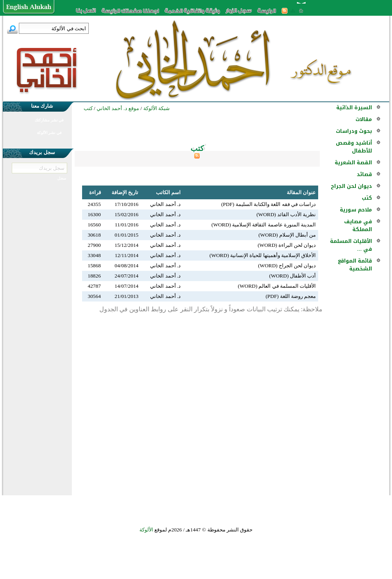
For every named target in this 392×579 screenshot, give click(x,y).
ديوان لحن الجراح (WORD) (287, 266)
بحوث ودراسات (354, 131)
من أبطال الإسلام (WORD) (287, 235)
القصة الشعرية (353, 163)
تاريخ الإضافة (125, 192)
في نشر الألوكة (49, 133)
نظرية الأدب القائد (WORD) (286, 214)
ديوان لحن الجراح (351, 186)
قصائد (364, 174)
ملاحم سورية (356, 210)
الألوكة (146, 530)
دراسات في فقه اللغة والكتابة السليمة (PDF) (268, 204)
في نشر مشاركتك (49, 120)
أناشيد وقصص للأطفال (354, 147)
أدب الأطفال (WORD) (292, 276)
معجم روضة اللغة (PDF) (291, 296)
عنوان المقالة (301, 192)
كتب (367, 198)
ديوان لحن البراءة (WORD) (287, 245)
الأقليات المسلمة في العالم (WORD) (277, 286)
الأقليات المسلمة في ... (351, 245)
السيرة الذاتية (354, 108)
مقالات (364, 119)
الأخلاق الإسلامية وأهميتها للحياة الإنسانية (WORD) (263, 255)
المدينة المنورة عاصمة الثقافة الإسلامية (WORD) (264, 225)
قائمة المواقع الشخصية (355, 265)
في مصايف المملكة (358, 225)
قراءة (95, 192)
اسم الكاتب (168, 192)
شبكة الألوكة (157, 108)
